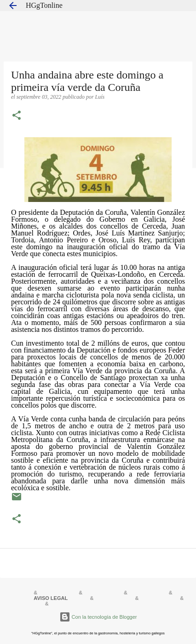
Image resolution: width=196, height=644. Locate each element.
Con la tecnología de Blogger (98, 617)
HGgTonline (44, 5)
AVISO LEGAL (51, 598)
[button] (17, 116)
